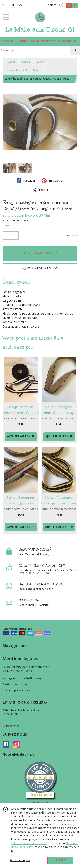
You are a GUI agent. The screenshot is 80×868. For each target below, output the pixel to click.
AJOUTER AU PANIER (40, 253)
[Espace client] (61, 5)
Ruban (26, 62)
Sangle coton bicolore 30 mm (22, 70)
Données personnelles (16, 690)
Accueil (11, 62)
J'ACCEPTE (60, 860)
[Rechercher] (75, 50)
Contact (51, 5)
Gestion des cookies (15, 684)
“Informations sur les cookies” (29, 843)
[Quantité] (11, 236)
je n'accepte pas (20, 860)
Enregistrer (52, 181)
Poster (40, 190)
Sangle (41, 62)
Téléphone (11, 726)
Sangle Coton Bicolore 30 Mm (26, 215)
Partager (26, 181)
